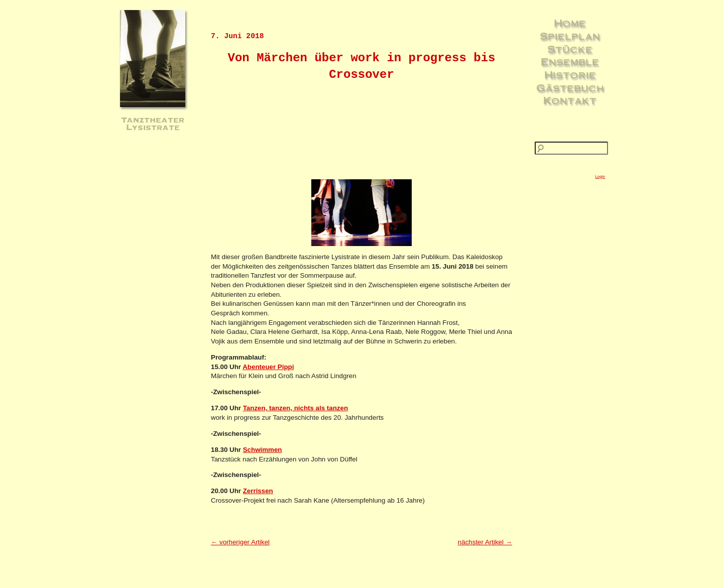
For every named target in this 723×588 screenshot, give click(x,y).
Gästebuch (570, 87)
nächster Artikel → (485, 542)
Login (600, 177)
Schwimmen (263, 450)
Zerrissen (258, 491)
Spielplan (570, 36)
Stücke (570, 49)
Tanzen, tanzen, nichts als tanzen (295, 408)
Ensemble (570, 61)
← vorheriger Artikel (240, 542)
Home (570, 23)
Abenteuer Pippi (268, 367)
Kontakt (570, 100)
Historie (570, 74)
